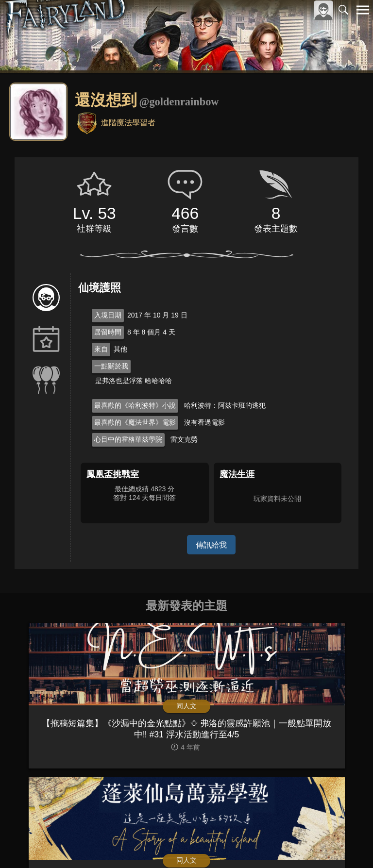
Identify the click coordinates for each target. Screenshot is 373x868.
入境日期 (108, 315)
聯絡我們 (347, 844)
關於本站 (246, 844)
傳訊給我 (211, 544)
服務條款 (278, 844)
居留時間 (108, 332)
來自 (101, 349)
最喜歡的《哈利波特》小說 (135, 405)
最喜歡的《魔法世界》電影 (135, 422)
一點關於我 (111, 366)
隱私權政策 (313, 844)
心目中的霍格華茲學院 (128, 439)
